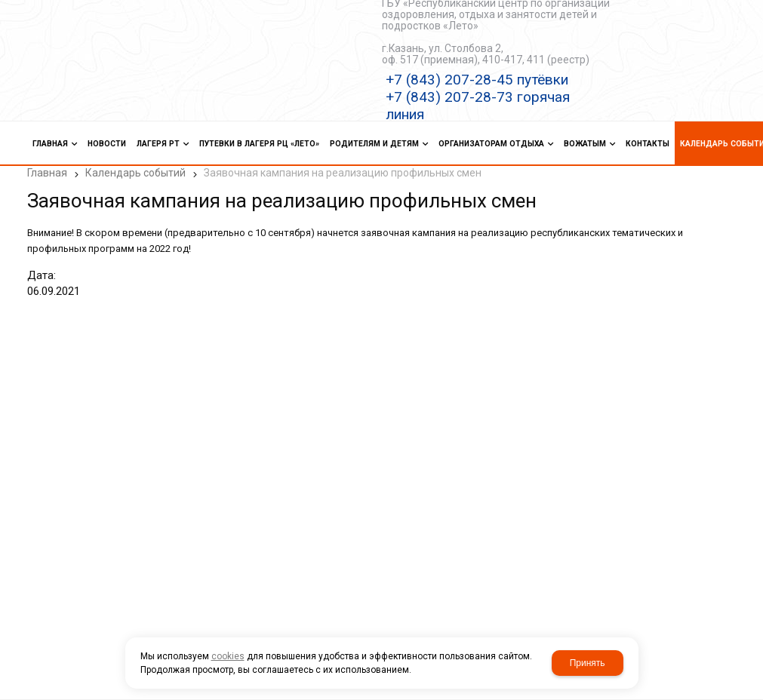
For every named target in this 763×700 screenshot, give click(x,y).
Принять (588, 663)
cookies (228, 656)
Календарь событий (135, 173)
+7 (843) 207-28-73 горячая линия (478, 106)
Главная (47, 173)
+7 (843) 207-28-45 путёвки (477, 80)
